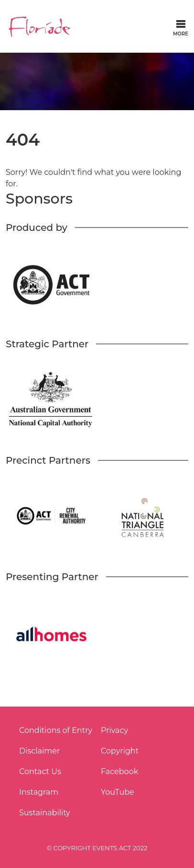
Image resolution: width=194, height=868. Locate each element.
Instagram (39, 792)
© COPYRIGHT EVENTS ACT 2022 (97, 848)
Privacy (114, 730)
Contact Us (40, 771)
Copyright (120, 751)
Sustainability (45, 813)
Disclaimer (39, 751)
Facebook (119, 771)
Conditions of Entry (56, 730)
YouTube (118, 792)
